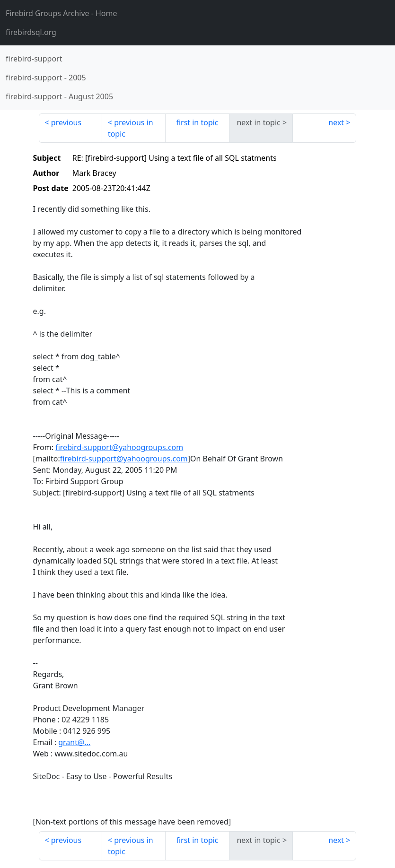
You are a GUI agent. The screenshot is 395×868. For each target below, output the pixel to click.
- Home (61, 13)
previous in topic (131, 128)
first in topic (197, 122)
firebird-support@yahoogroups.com (119, 447)
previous (66, 122)
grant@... (74, 742)
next (336, 122)
